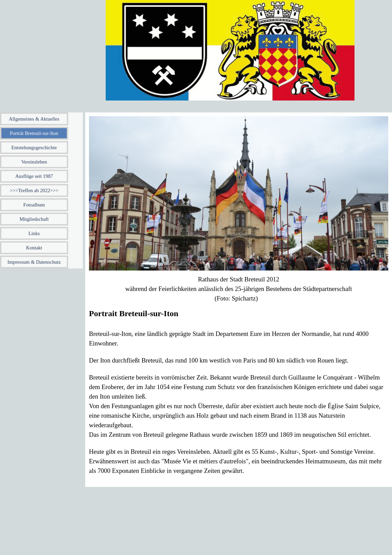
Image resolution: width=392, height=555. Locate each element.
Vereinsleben (34, 162)
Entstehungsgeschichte (34, 148)
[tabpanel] (239, 289)
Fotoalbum (34, 205)
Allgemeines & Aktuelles (34, 119)
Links (34, 233)
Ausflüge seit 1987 (34, 176)
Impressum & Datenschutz (34, 262)
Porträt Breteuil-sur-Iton (34, 133)
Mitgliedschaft (34, 219)
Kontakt (34, 248)
